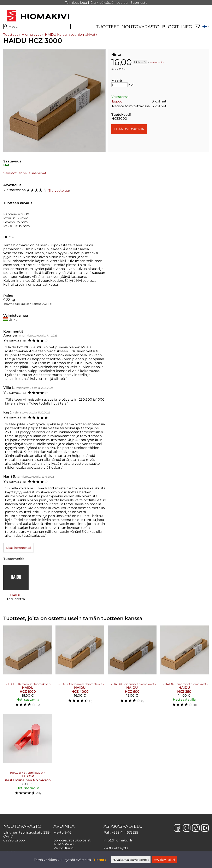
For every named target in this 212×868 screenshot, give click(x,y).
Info (187, 27)
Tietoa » (100, 860)
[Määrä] (119, 85)
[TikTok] (196, 828)
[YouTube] (205, 828)
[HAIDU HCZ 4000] (80, 668)
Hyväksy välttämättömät (131, 860)
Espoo (117, 101)
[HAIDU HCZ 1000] (28, 668)
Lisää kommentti (19, 548)
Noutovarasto (141, 27)
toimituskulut (157, 62)
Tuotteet (108, 27)
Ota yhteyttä (118, 848)
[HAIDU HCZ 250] (184, 668)
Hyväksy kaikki (164, 860)
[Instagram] (187, 828)
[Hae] (37, 26)
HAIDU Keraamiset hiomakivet (71, 35)
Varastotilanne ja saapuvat (25, 173)
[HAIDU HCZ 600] (132, 668)
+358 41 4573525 (125, 832)
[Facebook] (178, 828)
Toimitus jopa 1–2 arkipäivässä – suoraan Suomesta (106, 3)
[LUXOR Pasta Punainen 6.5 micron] (28, 756)
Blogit (170, 27)
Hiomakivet (33, 35)
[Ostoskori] (197, 27)
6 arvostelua (59, 191)
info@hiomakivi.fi (118, 840)
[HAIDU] (16, 586)
